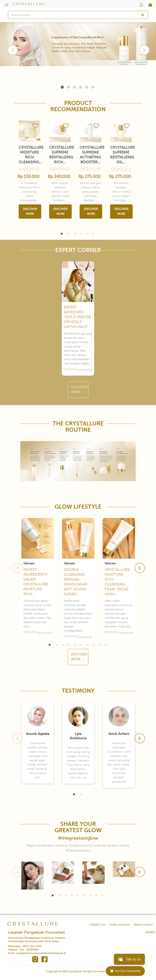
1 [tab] (62, 87)
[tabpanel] (78, 44)
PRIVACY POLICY (143, 925)
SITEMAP (150, 932)
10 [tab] (105, 645)
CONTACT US (97, 925)
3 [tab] (74, 87)
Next (144, 50)
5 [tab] (87, 87)
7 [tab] (87, 645)
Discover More (30, 211)
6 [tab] (93, 87)
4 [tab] (81, 87)
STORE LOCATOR (119, 925)
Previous (12, 50)
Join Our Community (125, 971)
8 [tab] (93, 645)
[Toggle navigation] (6, 5)
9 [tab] (99, 645)
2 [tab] (68, 87)
